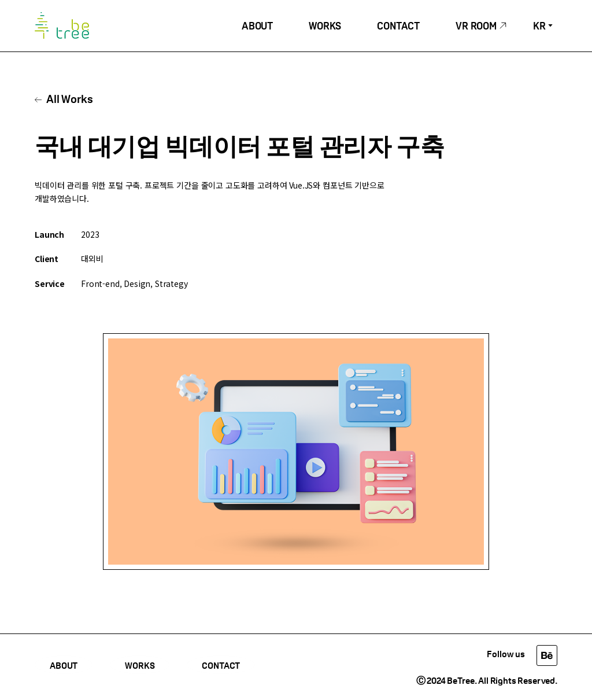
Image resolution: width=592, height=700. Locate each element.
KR (539, 27)
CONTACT (398, 27)
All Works (70, 100)
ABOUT (257, 27)
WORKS (325, 27)
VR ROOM (476, 27)
